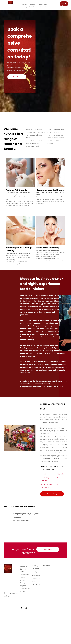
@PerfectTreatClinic (21, 520)
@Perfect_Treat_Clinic (31, 514)
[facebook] (21, 608)
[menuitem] (24, 4)
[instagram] (26, 608)
